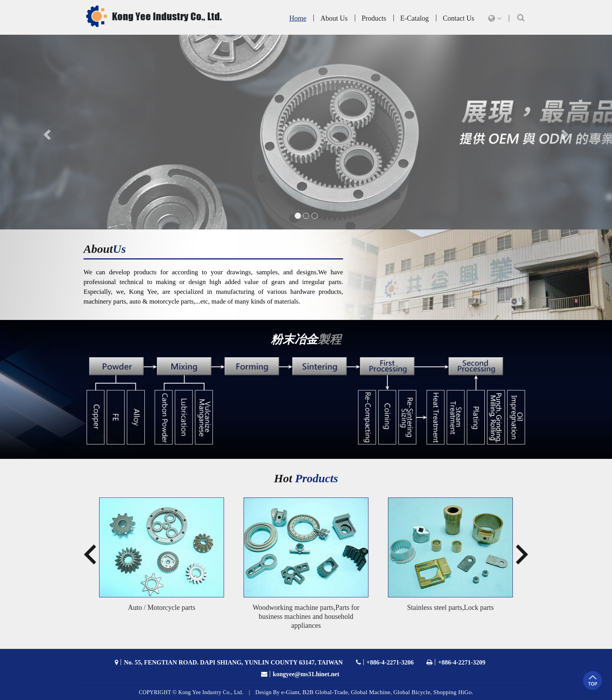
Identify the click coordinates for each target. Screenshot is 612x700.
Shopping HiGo (453, 692)
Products (374, 18)
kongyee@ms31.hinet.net (306, 674)
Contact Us (459, 18)
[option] (162, 558)
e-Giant (290, 692)
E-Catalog (415, 18)
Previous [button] (86, 559)
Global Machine (371, 692)
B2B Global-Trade (325, 692)
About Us (334, 18)
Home (298, 18)
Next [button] (522, 559)
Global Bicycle (412, 692)
